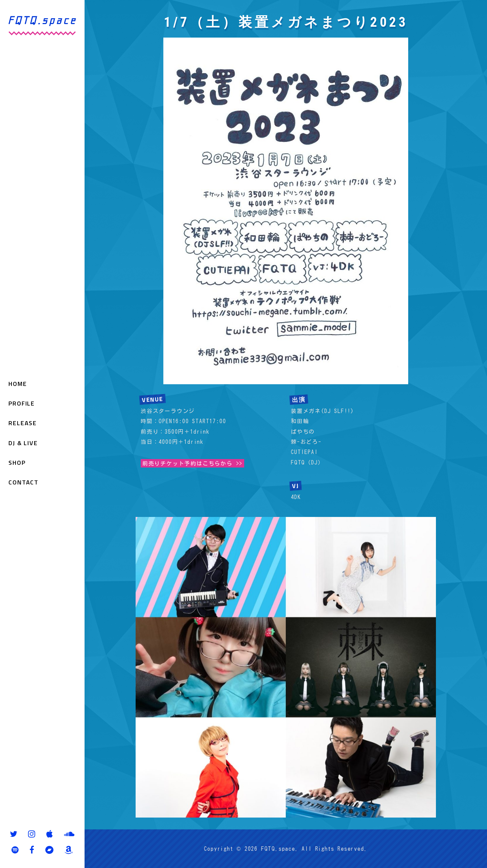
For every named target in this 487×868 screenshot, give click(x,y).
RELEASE (23, 423)
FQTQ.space (278, 849)
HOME (18, 384)
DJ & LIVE (23, 443)
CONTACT (24, 483)
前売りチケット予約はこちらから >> (192, 463)
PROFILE (22, 403)
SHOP (17, 463)
